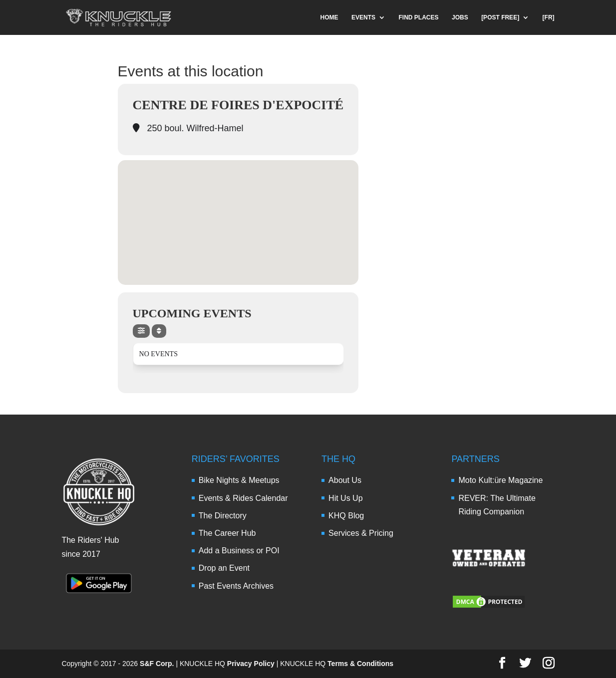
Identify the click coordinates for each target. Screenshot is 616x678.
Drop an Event (224, 568)
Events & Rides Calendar (243, 498)
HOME (329, 17)
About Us (345, 480)
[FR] (549, 17)
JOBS (460, 17)
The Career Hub (227, 533)
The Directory (223, 516)
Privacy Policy (251, 664)
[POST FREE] (500, 17)
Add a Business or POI (239, 551)
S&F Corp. (157, 664)
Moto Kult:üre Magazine (500, 480)
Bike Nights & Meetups (239, 480)
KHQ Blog (346, 516)
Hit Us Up (345, 498)
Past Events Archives (236, 586)
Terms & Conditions (360, 664)
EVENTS (363, 17)
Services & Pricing (361, 533)
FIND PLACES (419, 17)
